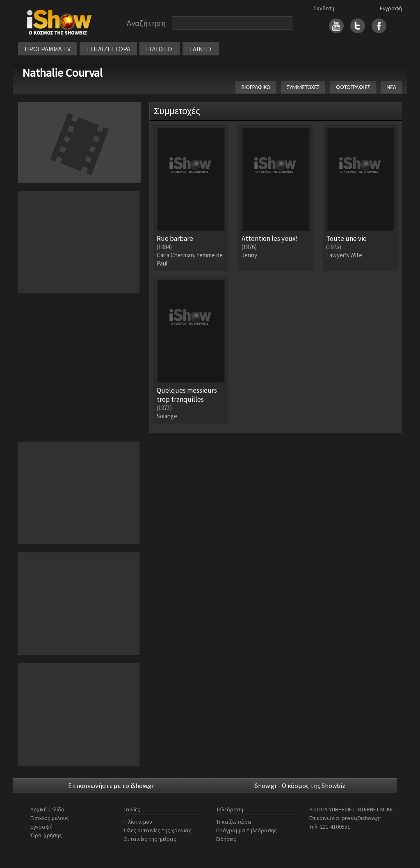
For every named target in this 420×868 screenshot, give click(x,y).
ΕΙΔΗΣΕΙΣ (160, 49)
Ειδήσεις (226, 839)
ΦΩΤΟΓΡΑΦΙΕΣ (353, 87)
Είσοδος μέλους (50, 818)
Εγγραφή (391, 8)
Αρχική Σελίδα (48, 809)
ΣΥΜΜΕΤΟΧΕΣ (303, 87)
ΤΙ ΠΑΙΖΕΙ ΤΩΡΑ (108, 49)
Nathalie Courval (62, 73)
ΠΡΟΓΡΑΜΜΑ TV (48, 49)
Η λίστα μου (138, 822)
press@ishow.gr (362, 818)
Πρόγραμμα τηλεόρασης (247, 830)
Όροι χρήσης (46, 835)
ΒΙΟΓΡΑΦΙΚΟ (256, 87)
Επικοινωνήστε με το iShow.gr (111, 786)
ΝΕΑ (391, 87)
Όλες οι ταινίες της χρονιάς (157, 830)
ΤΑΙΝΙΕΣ (201, 49)
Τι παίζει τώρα (234, 822)
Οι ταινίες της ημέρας (150, 839)
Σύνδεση (324, 8)
